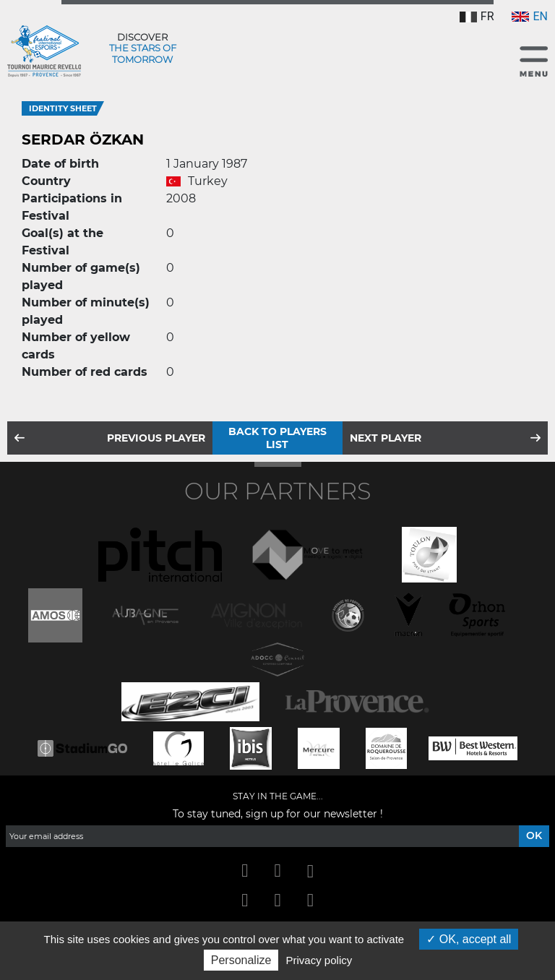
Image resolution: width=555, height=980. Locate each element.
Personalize (241, 960)
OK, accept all (469, 939)
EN (530, 16)
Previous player (156, 438)
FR (477, 16)
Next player (386, 438)
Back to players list (277, 438)
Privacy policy (319, 960)
